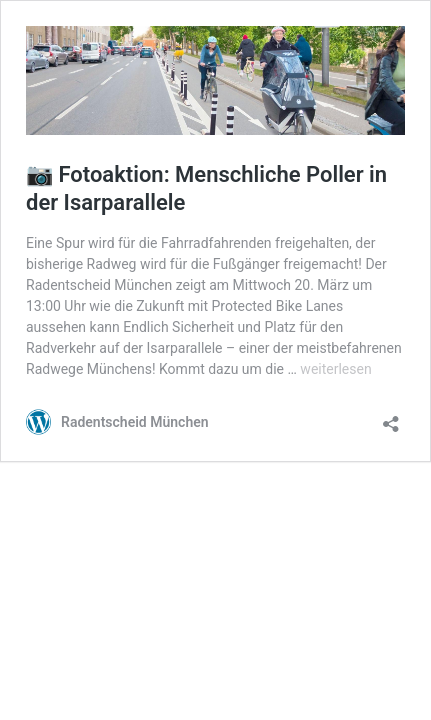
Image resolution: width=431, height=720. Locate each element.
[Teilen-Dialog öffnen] (391, 417)
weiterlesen (335, 369)
